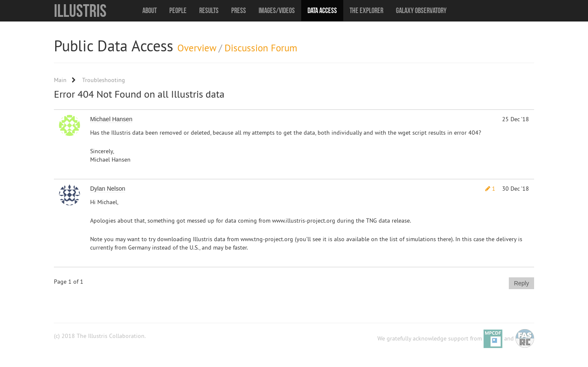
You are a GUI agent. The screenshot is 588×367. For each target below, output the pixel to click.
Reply (521, 283)
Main (60, 80)
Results (209, 11)
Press (239, 11)
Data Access (322, 11)
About (150, 11)
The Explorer (366, 11)
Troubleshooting (104, 80)
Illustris (80, 11)
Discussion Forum (261, 48)
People (178, 11)
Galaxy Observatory (421, 11)
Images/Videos (277, 11)
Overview (197, 48)
